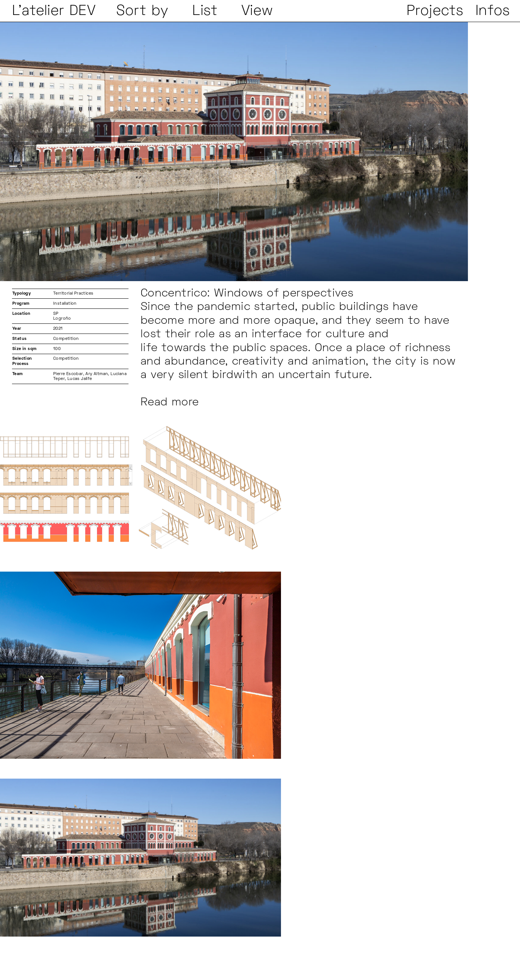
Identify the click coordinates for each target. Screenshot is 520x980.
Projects (435, 11)
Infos (493, 11)
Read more (170, 403)
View (257, 11)
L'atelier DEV (54, 11)
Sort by (142, 11)
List (205, 11)
